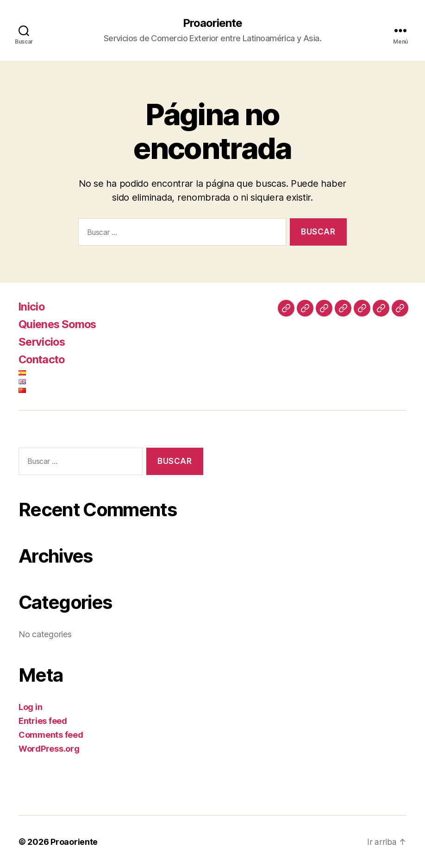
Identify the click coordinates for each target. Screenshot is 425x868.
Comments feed (51, 735)
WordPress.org (49, 749)
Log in (30, 707)
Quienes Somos (59, 324)
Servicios (43, 342)
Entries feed (43, 721)
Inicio (32, 307)
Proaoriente (212, 23)
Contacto (43, 359)
